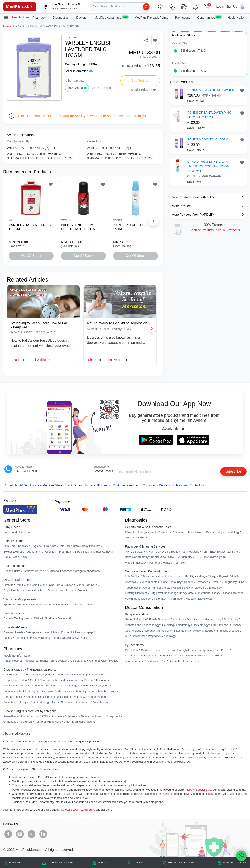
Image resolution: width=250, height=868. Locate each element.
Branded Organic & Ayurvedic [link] (69, 638)
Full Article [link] (41, 360)
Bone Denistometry (137, 557)
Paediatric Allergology (187, 631)
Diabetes (153, 582)
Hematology (232, 532)
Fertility (190, 576)
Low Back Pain (134, 655)
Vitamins (236, 576)
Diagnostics (61, 18)
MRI (127, 552)
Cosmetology (133, 631)
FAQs (24, 485)
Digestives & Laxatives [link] (17, 590)
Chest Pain (132, 650)
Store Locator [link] (59, 661)
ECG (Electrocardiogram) (210, 557)
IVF (127, 636)
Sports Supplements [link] (16, 604)
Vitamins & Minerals (56, 691)
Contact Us (197, 485)
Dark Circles (222, 650)
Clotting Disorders (136, 593)
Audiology (170, 636)
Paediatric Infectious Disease (221, 631)
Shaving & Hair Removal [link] (98, 552)
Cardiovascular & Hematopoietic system (79, 674)
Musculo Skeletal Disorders (189, 588)
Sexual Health (177, 661)
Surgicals (27, 722)
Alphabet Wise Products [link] (104, 661)
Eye (85, 691)
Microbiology (196, 532)
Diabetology (231, 619)
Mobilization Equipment (106, 716)
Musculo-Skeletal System (78, 680)
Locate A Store (46, 485)
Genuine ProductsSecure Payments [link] (215, 230)
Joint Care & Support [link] (61, 585)
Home (7, 26)
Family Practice (159, 619)
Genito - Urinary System (94, 686)
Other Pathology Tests (157, 588)
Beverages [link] (42, 638)
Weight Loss (187, 650)
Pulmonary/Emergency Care (52, 722)
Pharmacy (39, 18)
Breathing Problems (210, 655)
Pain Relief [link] (23, 585)
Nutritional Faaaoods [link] (60, 571)
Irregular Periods (156, 655)
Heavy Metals (187, 593)
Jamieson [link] (91, 604)
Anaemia (131, 582)
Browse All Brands (98, 485)
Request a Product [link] (36, 661)
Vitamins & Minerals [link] (43, 604)
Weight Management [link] (88, 571)
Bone (165, 582)
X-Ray (150, 552)
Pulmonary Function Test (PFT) (168, 563)
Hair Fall (191, 655)
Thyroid (223, 576)
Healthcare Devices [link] (46, 590)
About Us (11, 485)
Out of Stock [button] (31, 256)
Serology (180, 532)
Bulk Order (180, 485)
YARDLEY (71, 37)
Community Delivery (156, 485)
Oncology (71, 686)
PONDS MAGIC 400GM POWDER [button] (211, 90)
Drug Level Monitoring (163, 593)
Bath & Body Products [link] (86, 546)
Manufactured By (18, 141)
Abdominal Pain (157, 661)
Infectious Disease (210, 593)
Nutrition (76, 691)
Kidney (201, 576)
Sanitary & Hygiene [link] (30, 546)
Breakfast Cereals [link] (33, 571)
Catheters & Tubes (64, 716)
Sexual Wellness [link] (14, 552)
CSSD (46, 716)
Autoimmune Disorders (139, 599)
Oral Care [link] (50, 546)
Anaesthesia (11, 716)
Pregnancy (230, 582)
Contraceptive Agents (17, 686)
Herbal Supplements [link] (70, 604)
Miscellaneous (102, 702)
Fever (142, 582)
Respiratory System (16, 680)
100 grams (75, 88)
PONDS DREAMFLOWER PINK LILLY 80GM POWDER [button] (209, 115)
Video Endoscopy (136, 563)
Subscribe (233, 471)
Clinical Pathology (136, 532)
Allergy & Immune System (90, 697)
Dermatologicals (13, 697)
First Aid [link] (8, 585)
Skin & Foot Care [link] (86, 585)
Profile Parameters (161, 532)
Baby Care (26, 532)
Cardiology (169, 625)
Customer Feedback (126, 485)
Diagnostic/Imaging (84, 722)
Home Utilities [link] (50, 632)
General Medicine (136, 619)
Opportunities (209, 17)
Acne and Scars (135, 661)
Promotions (183, 18)
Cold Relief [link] (39, 585)
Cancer (188, 582)
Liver (170, 576)
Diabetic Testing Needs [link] (18, 618)
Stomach (161, 599)
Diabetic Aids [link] (66, 618)
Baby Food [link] (10, 532)
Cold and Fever (150, 650)
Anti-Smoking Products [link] (74, 590)
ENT (214, 625)
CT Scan (138, 552)
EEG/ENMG (217, 552)
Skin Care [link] (9, 546)
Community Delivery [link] (60, 862)
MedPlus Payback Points (151, 18)
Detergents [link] (32, 632)
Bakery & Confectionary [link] (18, 638)
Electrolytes (205, 599)
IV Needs (83, 716)
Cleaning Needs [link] (13, 632)
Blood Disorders (233, 593)
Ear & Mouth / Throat (103, 691)
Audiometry (185, 557)
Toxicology (215, 588)
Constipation (204, 650)
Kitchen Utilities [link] (70, 632)
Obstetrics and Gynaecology (204, 619)
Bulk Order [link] (16, 862)
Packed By (94, 141)
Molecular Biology (136, 538)
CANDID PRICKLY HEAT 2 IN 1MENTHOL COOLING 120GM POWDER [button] (208, 166)
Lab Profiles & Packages (140, 576)
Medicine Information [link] (17, 656)
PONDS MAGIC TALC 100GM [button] (208, 139)
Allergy (212, 576)
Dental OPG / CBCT (163, 557)
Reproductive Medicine (158, 631)
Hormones (102, 680)
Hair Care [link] (65, 546)
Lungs (179, 576)
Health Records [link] (13, 661)
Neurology (184, 625)
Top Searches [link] (78, 661)
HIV (241, 582)
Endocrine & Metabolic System (22, 691)
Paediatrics (177, 619)
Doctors (82, 18)
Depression (169, 650)
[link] (20, 6)
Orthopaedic (11, 722)
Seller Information (78, 71)
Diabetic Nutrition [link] (45, 618)
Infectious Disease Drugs (47, 686)
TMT (205, 552)
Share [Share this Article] (18, 360)
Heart (161, 576)
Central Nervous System (45, 680)
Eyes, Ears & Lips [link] (69, 552)
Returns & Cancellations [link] (183, 862)
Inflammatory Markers (182, 599)
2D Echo (233, 552)
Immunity (176, 582)
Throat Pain (176, 655)
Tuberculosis (133, 588)
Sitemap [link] (103, 862)
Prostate (216, 582)
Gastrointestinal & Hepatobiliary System (28, 674)
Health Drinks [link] (12, 571)
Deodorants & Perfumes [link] (41, 552)
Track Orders (74, 485)
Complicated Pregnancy (146, 636)
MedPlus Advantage (111, 17)
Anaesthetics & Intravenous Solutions (49, 697)
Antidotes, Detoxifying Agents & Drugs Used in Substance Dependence (47, 702)
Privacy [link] (138, 862)
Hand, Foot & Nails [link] (15, 557)
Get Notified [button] (140, 80)
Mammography (190, 552)
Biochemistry (214, 532)
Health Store (16, 18)
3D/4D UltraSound (167, 552)
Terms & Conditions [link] (235, 862)
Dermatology (201, 625)
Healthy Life (236, 18)
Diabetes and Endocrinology (142, 625)
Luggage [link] (88, 632)
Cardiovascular (30, 716)
